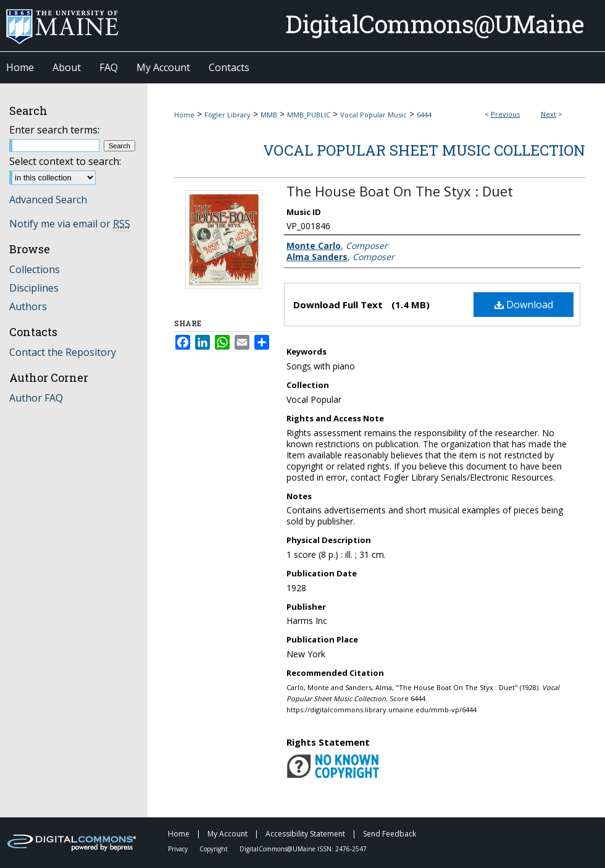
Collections (35, 269)
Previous (505, 114)
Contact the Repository (63, 352)
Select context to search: (65, 161)
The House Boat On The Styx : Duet (400, 191)
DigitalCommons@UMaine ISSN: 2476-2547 (303, 849)
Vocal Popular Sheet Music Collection (424, 150)
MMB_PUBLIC (309, 115)
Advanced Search (48, 200)
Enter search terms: (54, 130)
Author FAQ (36, 398)
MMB (269, 115)
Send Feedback (390, 834)
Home (184, 115)
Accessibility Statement (306, 834)
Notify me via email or (70, 224)
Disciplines (34, 288)
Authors (28, 306)
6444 (424, 115)
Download (524, 305)
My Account (228, 834)
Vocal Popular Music (373, 115)
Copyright (215, 849)
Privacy (179, 849)
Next (549, 114)
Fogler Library (227, 115)
